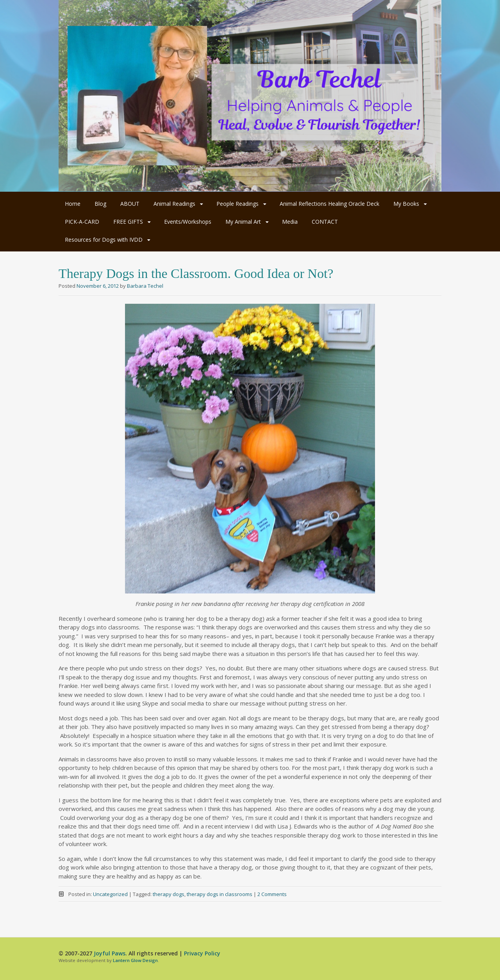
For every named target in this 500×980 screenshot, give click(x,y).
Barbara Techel (145, 286)
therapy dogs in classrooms (220, 894)
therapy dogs (169, 894)
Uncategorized (110, 894)
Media (290, 222)
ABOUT (130, 204)
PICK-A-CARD (82, 222)
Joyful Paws (110, 953)
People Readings (237, 204)
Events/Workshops (188, 222)
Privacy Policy (202, 953)
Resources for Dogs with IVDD (104, 240)
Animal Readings (174, 204)
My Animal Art (243, 222)
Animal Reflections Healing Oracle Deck (329, 204)
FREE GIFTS (128, 222)
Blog (100, 204)
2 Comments (272, 894)
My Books (406, 204)
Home (73, 204)
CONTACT (325, 222)
